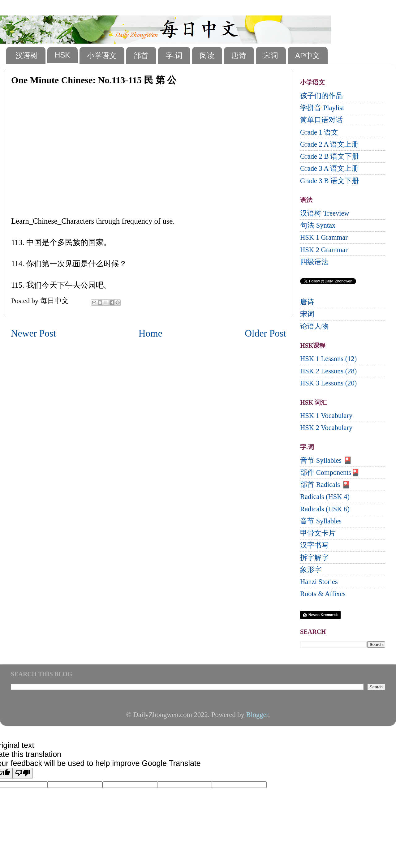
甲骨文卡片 (318, 533)
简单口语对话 (321, 120)
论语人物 (314, 326)
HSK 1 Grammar (324, 237)
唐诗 (239, 56)
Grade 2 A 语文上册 (329, 144)
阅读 (207, 56)
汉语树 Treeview (325, 213)
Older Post (265, 333)
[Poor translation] (23, 773)
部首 (141, 56)
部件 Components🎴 (330, 473)
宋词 (271, 56)
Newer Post (33, 333)
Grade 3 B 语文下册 (329, 181)
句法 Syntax (318, 225)
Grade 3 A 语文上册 (329, 168)
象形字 (311, 570)
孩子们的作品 (321, 96)
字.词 (174, 56)
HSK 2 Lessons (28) (328, 371)
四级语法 (314, 262)
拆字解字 (314, 558)
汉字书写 (314, 545)
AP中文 (308, 56)
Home (151, 333)
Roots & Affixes (323, 594)
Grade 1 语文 (319, 132)
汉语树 (27, 56)
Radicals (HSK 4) (325, 497)
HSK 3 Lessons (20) (328, 383)
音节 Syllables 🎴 (326, 460)
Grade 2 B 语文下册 (329, 156)
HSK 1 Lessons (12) (328, 359)
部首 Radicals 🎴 (325, 485)
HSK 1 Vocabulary (326, 416)
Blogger (257, 715)
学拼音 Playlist (322, 108)
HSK (62, 55)
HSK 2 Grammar (324, 250)
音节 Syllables (321, 521)
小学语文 (102, 56)
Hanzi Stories (319, 582)
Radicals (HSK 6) (325, 509)
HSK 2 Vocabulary (326, 428)
